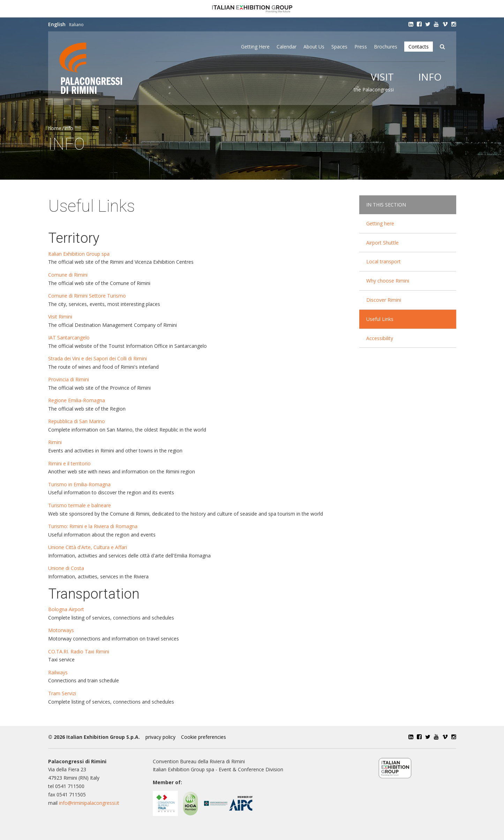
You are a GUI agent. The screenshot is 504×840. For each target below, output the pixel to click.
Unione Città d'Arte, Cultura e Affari (88, 547)
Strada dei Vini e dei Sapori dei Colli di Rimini (97, 358)
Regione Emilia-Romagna (77, 400)
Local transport (383, 261)
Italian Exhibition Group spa (79, 254)
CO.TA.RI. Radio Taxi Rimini (79, 651)
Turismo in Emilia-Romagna (79, 484)
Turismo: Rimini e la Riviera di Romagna (93, 526)
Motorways (61, 630)
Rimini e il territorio (69, 463)
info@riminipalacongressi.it (89, 803)
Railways (58, 672)
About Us (314, 47)
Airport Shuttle (382, 243)
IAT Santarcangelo (69, 337)
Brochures (386, 47)
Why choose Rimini (388, 281)
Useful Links (380, 319)
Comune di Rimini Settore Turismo (87, 296)
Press (361, 47)
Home (55, 128)
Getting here (255, 47)
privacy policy (160, 737)
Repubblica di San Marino (77, 421)
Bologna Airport (66, 609)
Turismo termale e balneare (80, 505)
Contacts (419, 47)
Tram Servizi (62, 693)
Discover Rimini (384, 300)
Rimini (55, 442)
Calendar (287, 47)
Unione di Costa (66, 568)
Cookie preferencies (204, 737)
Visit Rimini (62, 317)
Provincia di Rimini (69, 379)
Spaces (339, 47)
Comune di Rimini (68, 275)
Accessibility (380, 338)
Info (430, 77)
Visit (382, 77)
